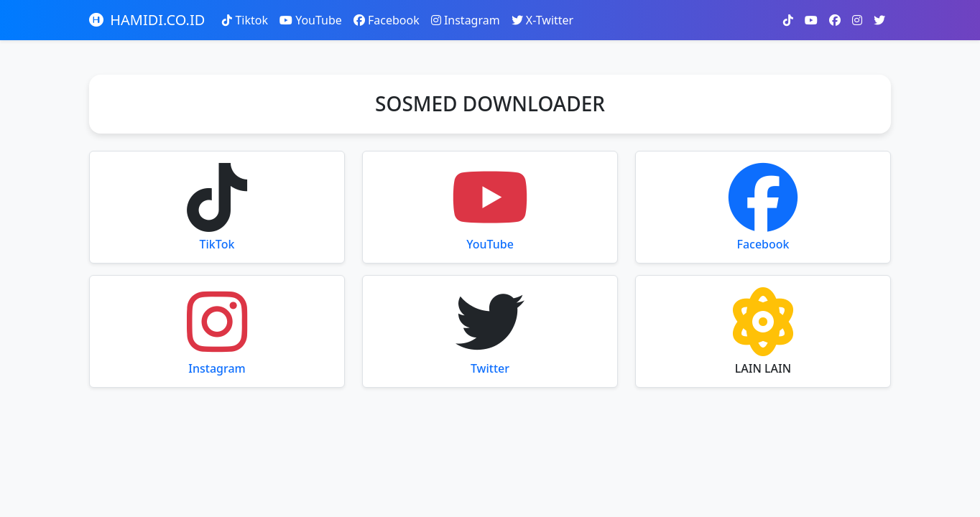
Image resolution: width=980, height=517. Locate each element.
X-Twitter (543, 20)
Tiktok (245, 20)
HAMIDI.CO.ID (147, 20)
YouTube (311, 20)
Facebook (387, 20)
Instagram (466, 20)
